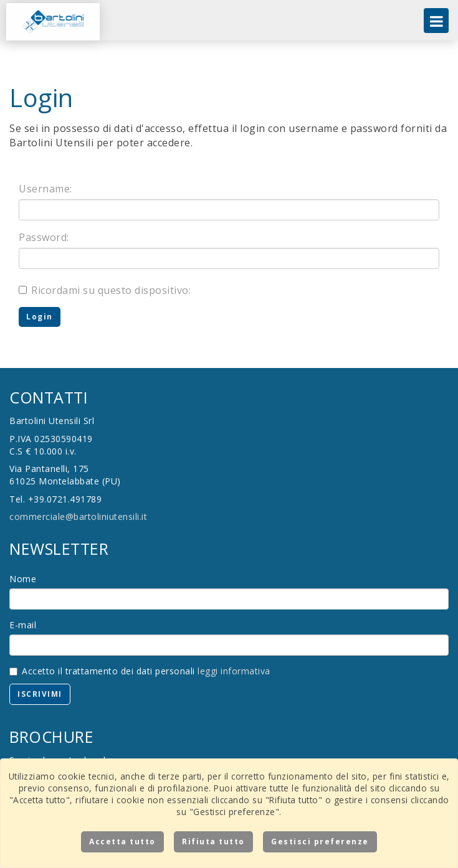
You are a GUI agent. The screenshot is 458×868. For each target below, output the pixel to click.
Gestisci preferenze (320, 842)
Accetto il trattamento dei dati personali (140, 671)
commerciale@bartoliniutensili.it (78, 517)
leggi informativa (234, 671)
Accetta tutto (122, 842)
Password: (44, 237)
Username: (45, 189)
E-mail (23, 625)
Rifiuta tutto (213, 842)
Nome (23, 579)
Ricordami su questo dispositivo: (105, 290)
